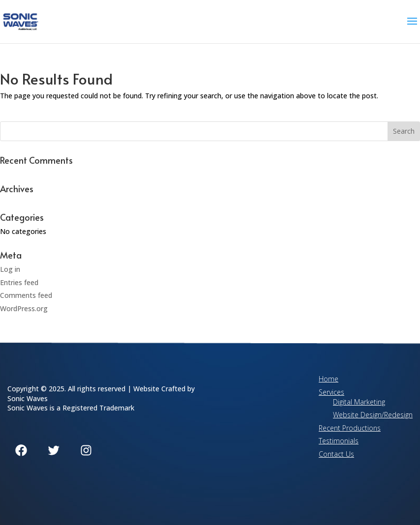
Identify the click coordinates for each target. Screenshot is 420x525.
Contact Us (336, 454)
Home (329, 379)
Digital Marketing (359, 402)
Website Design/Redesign (373, 415)
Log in (10, 269)
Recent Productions (350, 428)
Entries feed (19, 282)
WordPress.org (24, 308)
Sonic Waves (28, 398)
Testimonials (339, 441)
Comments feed (26, 295)
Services (331, 392)
